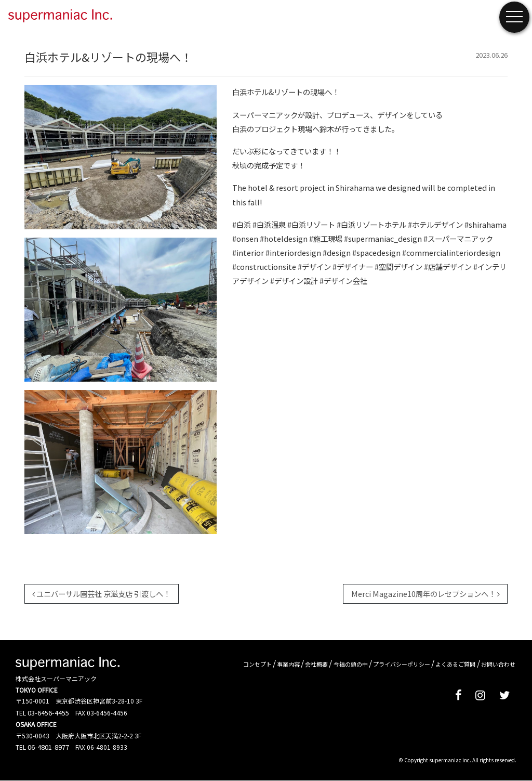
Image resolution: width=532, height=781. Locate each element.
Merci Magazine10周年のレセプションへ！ (425, 594)
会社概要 (316, 664)
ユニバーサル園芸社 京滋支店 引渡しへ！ (101, 594)
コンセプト (257, 664)
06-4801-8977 (48, 747)
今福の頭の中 (351, 664)
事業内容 (288, 664)
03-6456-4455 (48, 713)
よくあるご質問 (455, 664)
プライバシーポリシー (402, 664)
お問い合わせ (498, 664)
